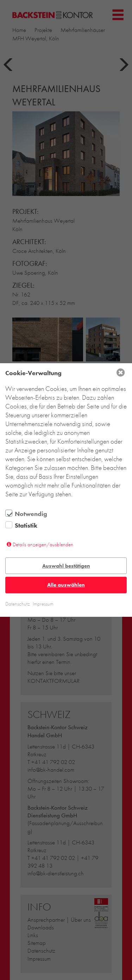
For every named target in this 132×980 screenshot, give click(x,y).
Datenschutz (18, 604)
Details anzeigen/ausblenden (43, 544)
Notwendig (31, 514)
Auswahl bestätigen (66, 566)
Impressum (43, 604)
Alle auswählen (66, 585)
